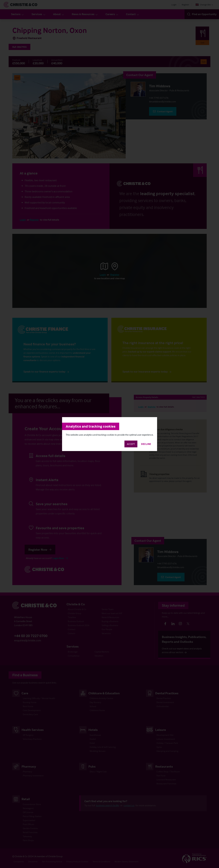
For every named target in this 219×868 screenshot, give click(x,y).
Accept (131, 444)
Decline (146, 444)
